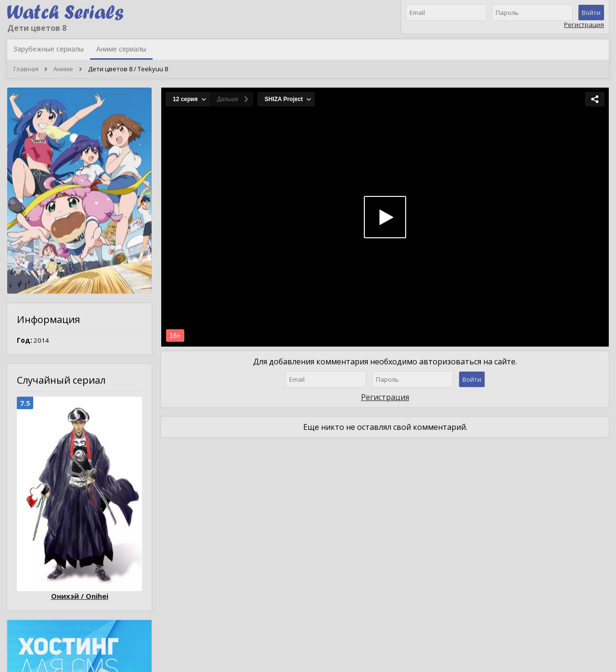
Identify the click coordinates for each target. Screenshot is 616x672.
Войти (591, 13)
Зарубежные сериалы (49, 49)
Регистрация (584, 25)
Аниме (63, 69)
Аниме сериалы (121, 49)
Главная (26, 69)
